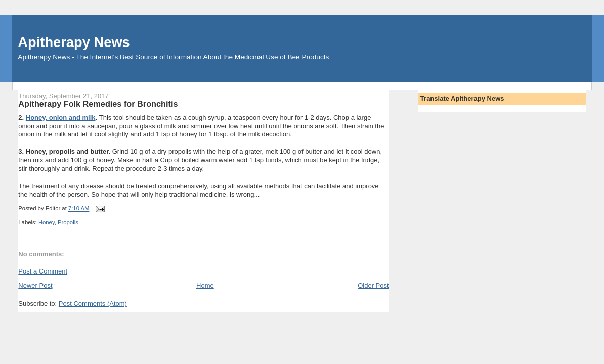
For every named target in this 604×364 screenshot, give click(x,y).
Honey (47, 222)
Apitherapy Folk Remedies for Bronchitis (98, 104)
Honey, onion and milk (61, 118)
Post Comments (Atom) (93, 304)
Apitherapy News (74, 42)
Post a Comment (43, 271)
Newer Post (35, 285)
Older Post (373, 285)
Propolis (68, 222)
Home (205, 285)
